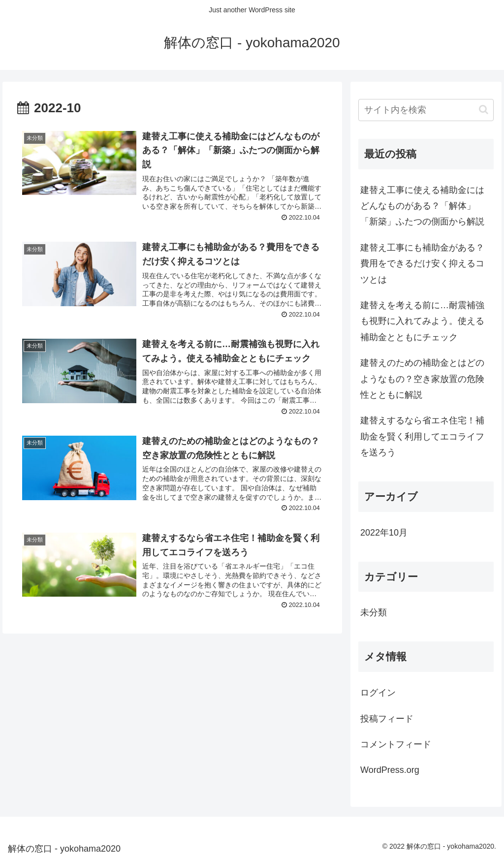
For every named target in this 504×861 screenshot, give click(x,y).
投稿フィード (387, 719)
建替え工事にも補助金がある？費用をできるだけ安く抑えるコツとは (422, 264)
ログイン (378, 693)
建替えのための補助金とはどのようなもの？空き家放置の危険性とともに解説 (422, 379)
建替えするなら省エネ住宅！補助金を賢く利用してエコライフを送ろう (422, 436)
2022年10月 (384, 533)
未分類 (374, 612)
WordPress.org (390, 770)
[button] (484, 110)
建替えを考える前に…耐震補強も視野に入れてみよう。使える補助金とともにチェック (422, 321)
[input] (426, 110)
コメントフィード (396, 744)
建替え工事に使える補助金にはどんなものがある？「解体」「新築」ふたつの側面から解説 (422, 206)
